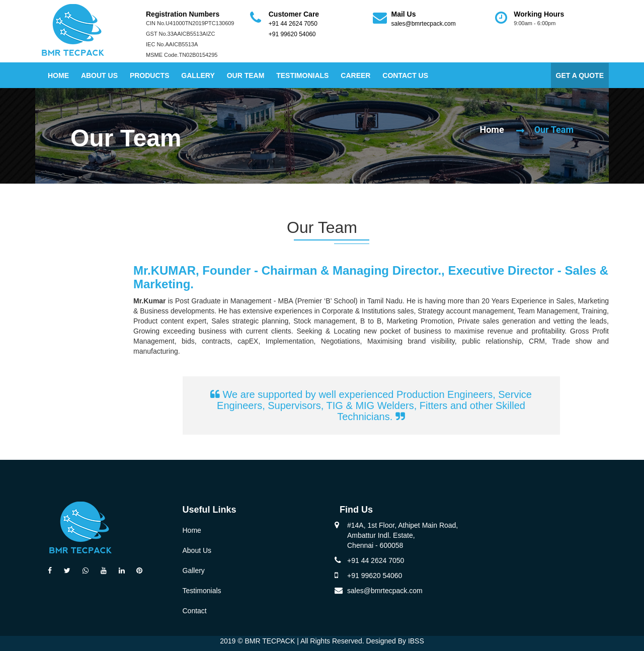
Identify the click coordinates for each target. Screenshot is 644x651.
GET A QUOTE (580, 75)
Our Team (246, 75)
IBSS (416, 641)
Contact (195, 611)
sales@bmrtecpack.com (424, 24)
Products (150, 75)
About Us (99, 75)
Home (58, 75)
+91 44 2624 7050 (293, 24)
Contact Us (405, 75)
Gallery (198, 75)
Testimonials (302, 75)
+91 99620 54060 (292, 34)
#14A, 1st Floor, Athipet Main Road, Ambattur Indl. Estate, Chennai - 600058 (403, 535)
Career (355, 75)
